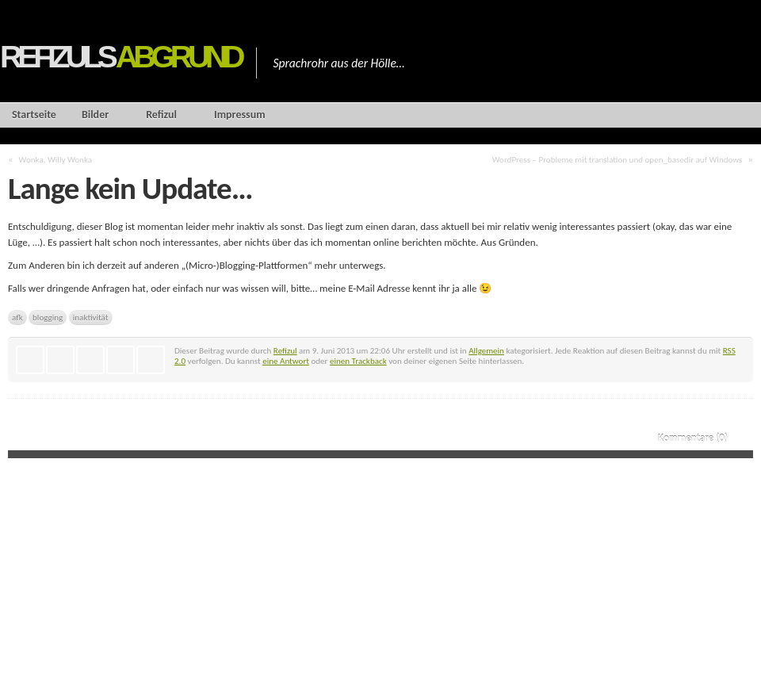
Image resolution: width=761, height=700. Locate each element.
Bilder (95, 115)
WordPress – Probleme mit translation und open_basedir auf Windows (618, 159)
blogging (48, 317)
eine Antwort (286, 361)
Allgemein (486, 350)
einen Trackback (358, 361)
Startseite (34, 115)
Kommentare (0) (693, 438)
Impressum (240, 115)
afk (17, 317)
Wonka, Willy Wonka (55, 159)
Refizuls (120, 57)
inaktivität (91, 317)
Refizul (161, 115)
